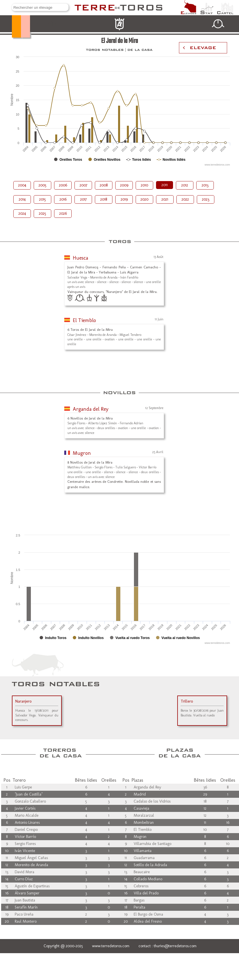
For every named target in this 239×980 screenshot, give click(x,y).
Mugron (82, 453)
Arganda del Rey (91, 409)
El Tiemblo (84, 320)
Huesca (80, 258)
